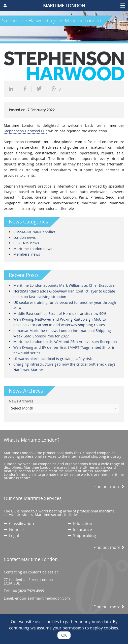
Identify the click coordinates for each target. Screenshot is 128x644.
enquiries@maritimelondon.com (42, 598)
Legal (11, 536)
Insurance (80, 530)
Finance (14, 530)
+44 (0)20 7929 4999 (27, 591)
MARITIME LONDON (64, 6)
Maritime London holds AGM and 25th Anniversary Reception (65, 342)
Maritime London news (33, 249)
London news (25, 237)
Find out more (109, 487)
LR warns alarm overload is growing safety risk (53, 359)
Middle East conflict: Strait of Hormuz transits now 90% (60, 313)
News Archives (21, 401)
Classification (19, 523)
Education (80, 523)
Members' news (27, 254)
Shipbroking (82, 536)
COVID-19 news (26, 243)
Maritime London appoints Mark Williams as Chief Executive (64, 285)
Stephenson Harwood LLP (25, 131)
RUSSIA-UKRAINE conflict (34, 232)
